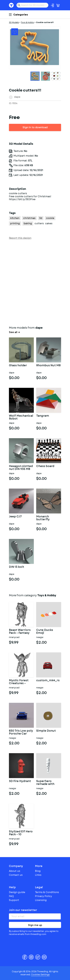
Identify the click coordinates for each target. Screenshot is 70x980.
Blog (38, 871)
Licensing (41, 900)
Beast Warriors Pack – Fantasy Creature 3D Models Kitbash (20, 632)
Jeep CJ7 (15, 517)
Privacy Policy (43, 896)
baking (28, 223)
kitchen (15, 218)
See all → (14, 332)
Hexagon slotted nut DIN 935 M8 (21, 468)
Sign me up (35, 925)
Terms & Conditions (47, 892)
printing (15, 223)
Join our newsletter (23, 910)
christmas (29, 218)
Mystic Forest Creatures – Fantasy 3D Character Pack (20, 682)
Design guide (17, 892)
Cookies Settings (40, 975)
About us (15, 871)
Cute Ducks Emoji (45, 632)
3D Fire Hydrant (20, 781)
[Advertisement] (35, 282)
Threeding (11, 5)
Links (38, 875)
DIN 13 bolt (17, 567)
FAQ (11, 896)
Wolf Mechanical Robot (21, 417)
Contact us (16, 875)
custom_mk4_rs (48, 681)
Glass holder (18, 366)
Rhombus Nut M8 (48, 366)
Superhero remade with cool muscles (46, 783)
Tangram (43, 416)
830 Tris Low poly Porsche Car (21, 732)
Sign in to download (35, 127)
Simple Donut (46, 731)
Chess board (45, 466)
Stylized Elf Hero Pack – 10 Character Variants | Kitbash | (21, 833)
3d (41, 218)
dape (17, 97)
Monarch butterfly (43, 518)
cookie (50, 218)
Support (14, 900)
